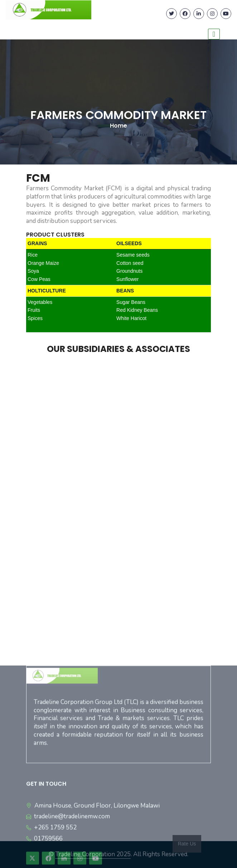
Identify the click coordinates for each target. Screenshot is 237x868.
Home (118, 126)
